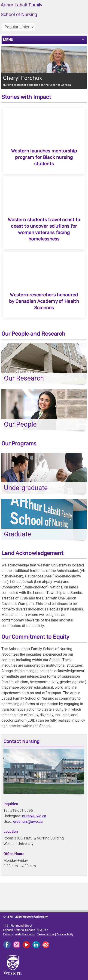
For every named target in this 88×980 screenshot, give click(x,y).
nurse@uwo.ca (34, 816)
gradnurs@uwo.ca (28, 821)
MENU (8, 40)
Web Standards (25, 934)
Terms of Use (46, 934)
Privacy (8, 934)
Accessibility (65, 934)
